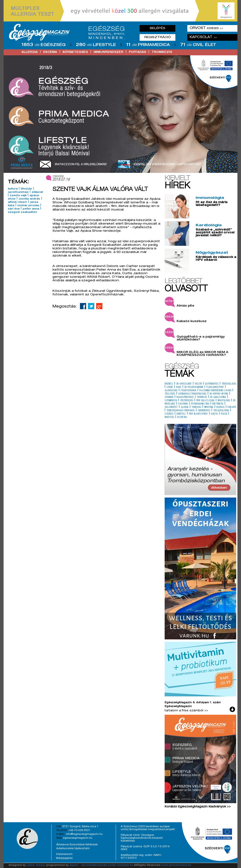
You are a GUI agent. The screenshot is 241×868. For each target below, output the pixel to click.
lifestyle (26, 189)
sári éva (14, 209)
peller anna (31, 209)
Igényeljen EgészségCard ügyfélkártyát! (168, 164)
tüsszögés (170, 394)
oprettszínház (18, 192)
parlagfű (232, 407)
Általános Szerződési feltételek (77, 845)
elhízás (214, 414)
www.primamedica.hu (176, 865)
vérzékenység (187, 401)
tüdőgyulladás (229, 384)
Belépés (158, 28)
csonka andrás (29, 199)
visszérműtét (171, 407)
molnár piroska (28, 206)
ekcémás (220, 407)
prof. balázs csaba (205, 401)
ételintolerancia (189, 391)
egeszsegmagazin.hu (78, 838)
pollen (224, 414)
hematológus (224, 401)
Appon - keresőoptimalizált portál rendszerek (101, 865)
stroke (170, 387)
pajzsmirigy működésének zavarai (215, 391)
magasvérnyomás (185, 397)
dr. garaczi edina (218, 397)
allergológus (171, 391)
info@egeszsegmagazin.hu (84, 834)
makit (179, 387)
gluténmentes (212, 384)
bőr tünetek (218, 404)
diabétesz (181, 414)
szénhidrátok (171, 401)
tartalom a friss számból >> (186, 711)
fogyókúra (183, 404)
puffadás (137, 52)
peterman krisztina (200, 404)
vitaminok (169, 397)
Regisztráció (158, 37)
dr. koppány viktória (219, 394)
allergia (30, 52)
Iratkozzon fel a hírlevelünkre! (81, 164)
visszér (198, 384)
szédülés (169, 414)
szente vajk (18, 196)
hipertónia (209, 407)
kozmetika (182, 417)
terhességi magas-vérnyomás (181, 411)
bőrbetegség (75, 52)
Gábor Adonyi (36, 865)
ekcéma (50, 52)
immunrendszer (108, 52)
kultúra (13, 189)
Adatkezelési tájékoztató (73, 848)
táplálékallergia (221, 411)
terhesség (196, 407)
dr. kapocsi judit (184, 384)
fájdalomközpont (215, 387)
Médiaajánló (64, 858)
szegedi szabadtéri (22, 212)
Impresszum (64, 854)
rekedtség (169, 417)
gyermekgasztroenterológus (192, 394)
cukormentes (204, 411)
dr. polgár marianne (194, 387)
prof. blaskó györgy (198, 414)
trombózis (162, 52)
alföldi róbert (17, 202)
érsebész (169, 384)
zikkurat (37, 192)
